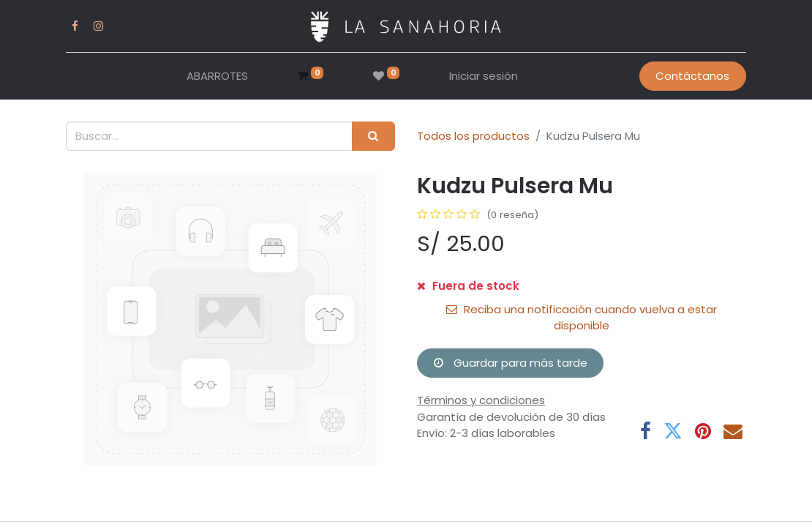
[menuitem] (217, 76)
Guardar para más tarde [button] (511, 363)
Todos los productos (473, 136)
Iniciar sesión (484, 76)
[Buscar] (373, 137)
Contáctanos (692, 76)
